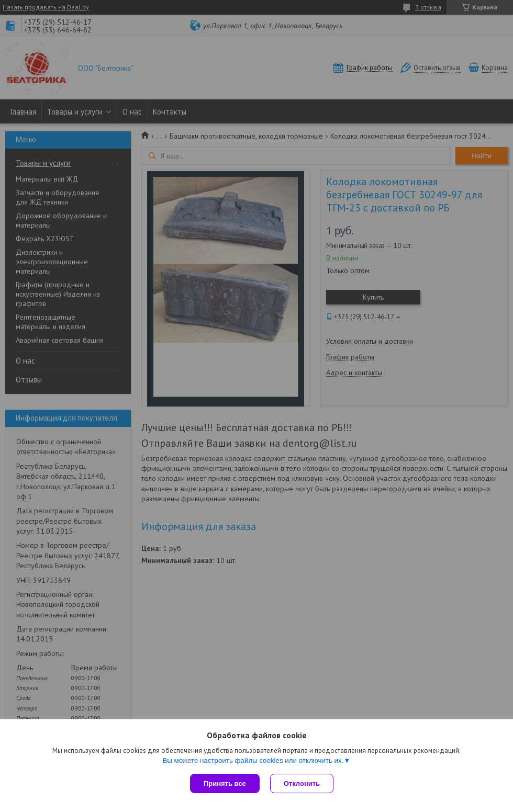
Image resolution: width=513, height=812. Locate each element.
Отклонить (302, 783)
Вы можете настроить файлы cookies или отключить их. (253, 760)
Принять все (225, 783)
